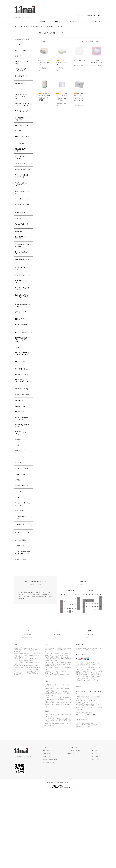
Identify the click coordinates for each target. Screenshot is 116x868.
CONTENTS (73, 22)
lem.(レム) (19, 485)
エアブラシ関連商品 (22, 608)
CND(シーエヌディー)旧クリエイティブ (22, 197)
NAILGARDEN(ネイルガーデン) (22, 283)
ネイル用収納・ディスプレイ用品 (22, 581)
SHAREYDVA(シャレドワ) (22, 159)
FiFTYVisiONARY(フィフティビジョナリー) (23, 376)
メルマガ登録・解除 (80, 827)
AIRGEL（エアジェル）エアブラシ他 (22, 113)
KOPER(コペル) (21, 140)
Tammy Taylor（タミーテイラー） (22, 245)
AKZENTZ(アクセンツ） (22, 67)
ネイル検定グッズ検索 (22, 516)
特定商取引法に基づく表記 (59, 836)
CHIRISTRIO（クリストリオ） (22, 127)
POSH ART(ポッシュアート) (22, 436)
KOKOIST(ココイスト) (22, 146)
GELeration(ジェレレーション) (22, 189)
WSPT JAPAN (20, 252)
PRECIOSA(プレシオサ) (22, 41)
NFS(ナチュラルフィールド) (22, 275)
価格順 (92, 41)
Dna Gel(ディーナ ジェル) (22, 258)
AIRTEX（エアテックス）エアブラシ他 (22, 105)
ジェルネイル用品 (22, 524)
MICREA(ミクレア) (22, 444)
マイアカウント (80, 15)
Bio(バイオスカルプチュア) (22, 316)
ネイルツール (20, 552)
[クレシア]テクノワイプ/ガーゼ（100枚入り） (44, 62)
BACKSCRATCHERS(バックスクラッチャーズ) (24, 335)
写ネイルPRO (20, 153)
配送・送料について (57, 827)
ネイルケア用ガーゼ (67, 26)
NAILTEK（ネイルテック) (22, 301)
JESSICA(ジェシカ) (22, 173)
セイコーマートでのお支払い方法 (86, 792)
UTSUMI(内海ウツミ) (22, 90)
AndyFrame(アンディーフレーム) (22, 74)
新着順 (98, 41)
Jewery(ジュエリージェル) (22, 166)
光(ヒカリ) (19, 383)
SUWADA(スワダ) (22, 232)
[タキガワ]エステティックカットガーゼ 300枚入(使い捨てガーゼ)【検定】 (79, 98)
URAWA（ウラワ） (22, 97)
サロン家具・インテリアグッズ (22, 590)
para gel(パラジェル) (22, 344)
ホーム (15, 26)
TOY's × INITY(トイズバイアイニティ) (22, 266)
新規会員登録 (91, 15)
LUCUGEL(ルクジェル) (22, 478)
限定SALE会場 (21, 54)
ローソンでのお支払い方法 (84, 790)
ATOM (80, 830)
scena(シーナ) (20, 48)
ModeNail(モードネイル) (22, 471)
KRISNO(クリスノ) (22, 134)
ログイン (100, 15)
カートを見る (98, 833)
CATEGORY (42, 22)
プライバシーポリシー (58, 839)
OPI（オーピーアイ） (21, 120)
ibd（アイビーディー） (22, 81)
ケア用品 (19, 530)
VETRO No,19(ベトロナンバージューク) (22, 418)
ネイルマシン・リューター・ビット (22, 599)
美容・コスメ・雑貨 (22, 635)
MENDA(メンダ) (21, 457)
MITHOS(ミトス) (21, 450)
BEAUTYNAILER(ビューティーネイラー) (22, 391)
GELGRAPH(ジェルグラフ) (22, 181)
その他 (18, 491)
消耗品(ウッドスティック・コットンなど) (50, 26)
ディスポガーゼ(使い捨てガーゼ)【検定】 (61, 62)
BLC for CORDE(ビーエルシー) (22, 358)
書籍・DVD (19, 60)
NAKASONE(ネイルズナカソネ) (22, 292)
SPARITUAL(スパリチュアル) (22, 206)
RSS (76, 830)
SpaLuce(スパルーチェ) (22, 215)
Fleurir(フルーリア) (22, 411)
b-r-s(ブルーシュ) (21, 406)
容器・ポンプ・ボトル (22, 572)
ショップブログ (79, 824)
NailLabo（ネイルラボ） (22, 309)
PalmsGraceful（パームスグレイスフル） (22, 324)
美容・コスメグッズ (22, 498)
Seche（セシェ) (21, 238)
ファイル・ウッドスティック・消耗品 (28, 26)
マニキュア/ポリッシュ (22, 538)
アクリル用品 (20, 546)
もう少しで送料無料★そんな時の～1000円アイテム (22, 625)
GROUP (58, 22)
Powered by (58, 864)
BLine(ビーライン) (22, 350)
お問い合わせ (98, 836)
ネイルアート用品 (22, 616)
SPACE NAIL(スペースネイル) (22, 224)
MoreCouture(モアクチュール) (22, 463)
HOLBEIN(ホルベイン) (22, 427)
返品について (55, 830)
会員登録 (96, 827)
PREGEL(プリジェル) (22, 399)
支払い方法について (57, 833)
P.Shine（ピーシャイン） (22, 367)
